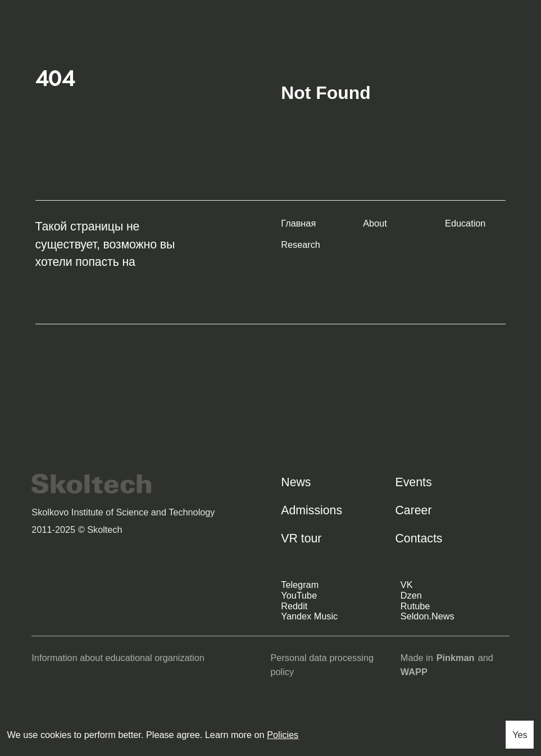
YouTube (299, 595)
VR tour (301, 538)
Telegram (300, 585)
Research (301, 245)
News (296, 482)
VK (407, 585)
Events (413, 482)
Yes (520, 735)
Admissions (312, 510)
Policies (283, 735)
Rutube (415, 606)
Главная (298, 223)
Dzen (411, 595)
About (375, 223)
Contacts (419, 538)
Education (465, 223)
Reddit (294, 606)
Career (413, 510)
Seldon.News (428, 616)
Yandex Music (309, 616)
